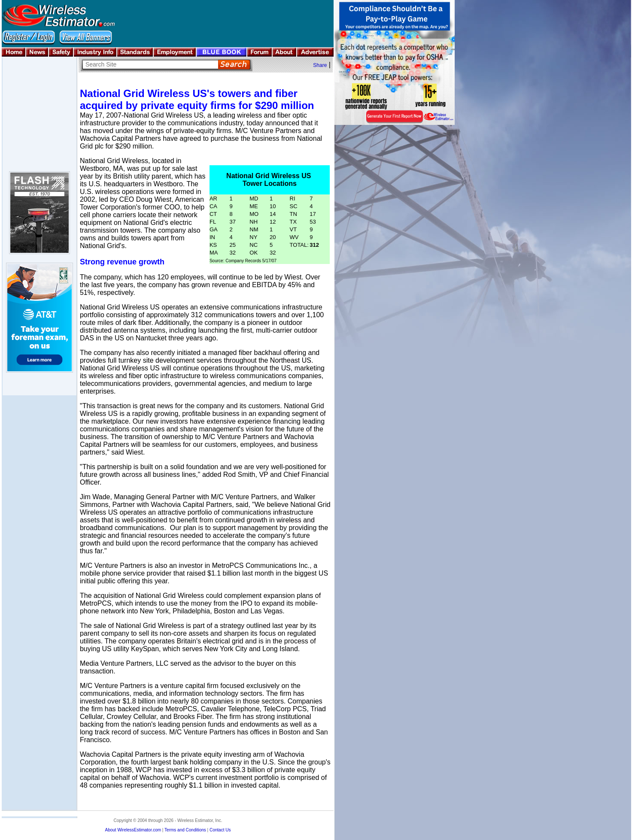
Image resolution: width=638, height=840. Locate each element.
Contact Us (220, 830)
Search (234, 65)
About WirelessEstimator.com (133, 830)
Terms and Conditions (185, 830)
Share (320, 65)
